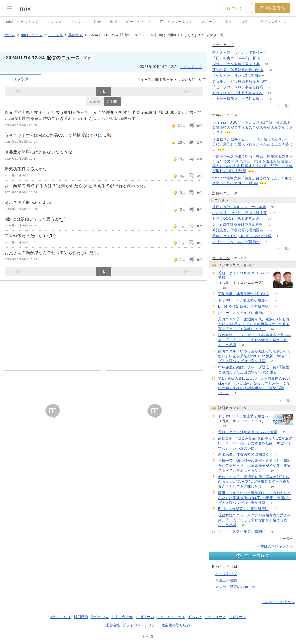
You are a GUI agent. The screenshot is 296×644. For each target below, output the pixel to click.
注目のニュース (225, 193)
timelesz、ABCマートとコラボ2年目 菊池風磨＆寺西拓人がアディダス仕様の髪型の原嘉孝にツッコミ (252, 127)
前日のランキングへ (277, 546)
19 (274, 213)
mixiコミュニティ (171, 617)
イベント (195, 617)
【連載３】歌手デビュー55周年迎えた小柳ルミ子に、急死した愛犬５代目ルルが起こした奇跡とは (252, 144)
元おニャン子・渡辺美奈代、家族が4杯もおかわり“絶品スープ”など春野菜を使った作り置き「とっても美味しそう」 (254, 324)
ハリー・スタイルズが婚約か (236, 242)
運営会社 (113, 625)
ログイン (235, 8)
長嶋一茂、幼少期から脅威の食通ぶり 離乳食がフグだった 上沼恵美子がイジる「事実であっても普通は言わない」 (255, 466)
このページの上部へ (278, 602)
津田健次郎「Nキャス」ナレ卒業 (239, 207)
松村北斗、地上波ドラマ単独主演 (240, 213)
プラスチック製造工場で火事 (236, 64)
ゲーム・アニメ (138, 22)
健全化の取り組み (176, 625)
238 (274, 82)
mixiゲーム (145, 617)
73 (272, 76)
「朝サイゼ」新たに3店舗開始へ (239, 76)
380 (267, 58)
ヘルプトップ (226, 574)
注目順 (112, 102)
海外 (228, 22)
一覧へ (286, 105)
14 (269, 99)
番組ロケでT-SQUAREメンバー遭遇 (242, 236)
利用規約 (81, 617)
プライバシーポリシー (141, 625)
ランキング (221, 258)
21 (278, 236)
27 (270, 87)
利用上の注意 (226, 580)
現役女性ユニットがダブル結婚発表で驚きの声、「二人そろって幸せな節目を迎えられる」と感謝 (255, 340)
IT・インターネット (176, 22)
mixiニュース (32, 35)
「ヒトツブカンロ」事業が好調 (238, 87)
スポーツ (209, 22)
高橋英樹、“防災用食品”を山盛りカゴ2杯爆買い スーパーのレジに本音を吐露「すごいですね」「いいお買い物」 (255, 443)
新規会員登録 (273, 8)
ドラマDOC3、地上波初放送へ (237, 93)
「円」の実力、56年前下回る (236, 58)
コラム (246, 22)
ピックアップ (223, 45)
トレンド (78, 22)
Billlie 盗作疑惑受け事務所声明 (238, 224)
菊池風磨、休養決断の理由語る (238, 70)
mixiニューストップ (22, 22)
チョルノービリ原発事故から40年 (240, 81)
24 (269, 93)
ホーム (10, 35)
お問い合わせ (122, 617)
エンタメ (54, 22)
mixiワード (237, 617)
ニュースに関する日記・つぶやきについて (172, 80)
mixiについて (61, 617)
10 (272, 329)
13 (270, 70)
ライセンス (100, 617)
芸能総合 (76, 35)
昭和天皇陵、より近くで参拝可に (240, 52)
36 (266, 64)
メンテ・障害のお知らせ (235, 587)
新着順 (95, 102)
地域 (113, 22)
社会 (97, 22)
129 (274, 53)
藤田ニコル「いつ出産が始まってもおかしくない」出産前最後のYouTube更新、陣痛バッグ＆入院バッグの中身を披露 (255, 356)
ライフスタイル (273, 22)
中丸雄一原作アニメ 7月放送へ (238, 99)
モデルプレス (191, 67)
